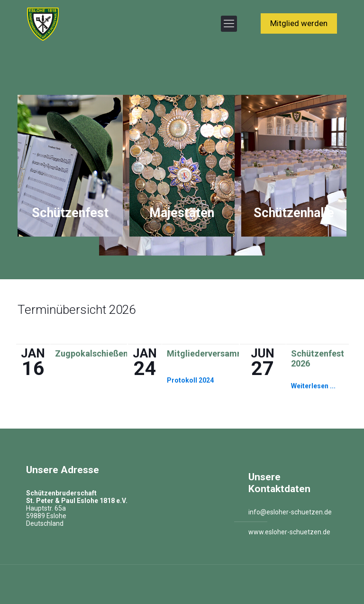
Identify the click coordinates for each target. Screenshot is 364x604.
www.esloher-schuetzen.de (289, 532)
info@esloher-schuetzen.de (290, 512)
